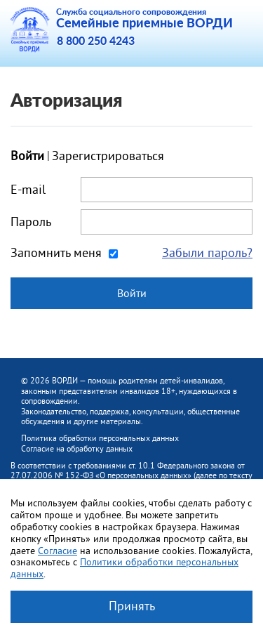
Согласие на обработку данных (77, 448)
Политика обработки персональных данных (100, 438)
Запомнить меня (56, 253)
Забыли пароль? (207, 253)
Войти (132, 293)
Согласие (58, 551)
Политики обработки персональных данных (124, 568)
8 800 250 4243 (96, 41)
